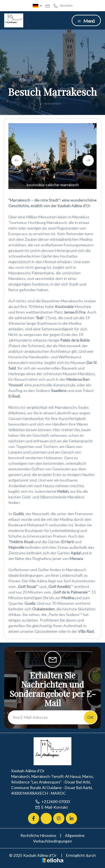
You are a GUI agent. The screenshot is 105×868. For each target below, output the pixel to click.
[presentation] (17, 160)
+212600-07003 (53, 802)
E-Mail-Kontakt (52, 807)
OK (90, 717)
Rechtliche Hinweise (38, 835)
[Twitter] (46, 818)
